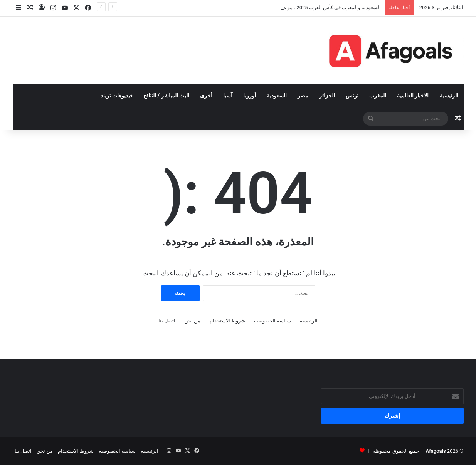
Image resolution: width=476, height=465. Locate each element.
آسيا (228, 96)
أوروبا (250, 96)
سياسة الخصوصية (272, 321)
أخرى (206, 96)
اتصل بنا (167, 321)
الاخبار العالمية (413, 96)
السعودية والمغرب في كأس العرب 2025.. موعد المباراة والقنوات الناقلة (306, 8)
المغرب (378, 96)
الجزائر (327, 96)
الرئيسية (449, 96)
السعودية (277, 96)
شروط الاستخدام (227, 321)
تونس (352, 96)
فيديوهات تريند (117, 96)
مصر (303, 96)
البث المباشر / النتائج (166, 96)
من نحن (192, 321)
